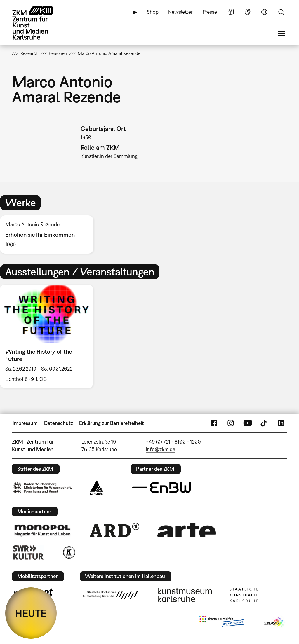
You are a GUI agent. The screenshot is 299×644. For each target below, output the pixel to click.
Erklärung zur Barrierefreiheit (112, 423)
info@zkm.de (160, 449)
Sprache (264, 12)
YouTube (248, 423)
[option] (49, 234)
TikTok (264, 423)
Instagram (231, 423)
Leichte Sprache (231, 12)
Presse (210, 12)
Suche (281, 12)
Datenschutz (59, 423)
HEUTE (31, 613)
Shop (153, 12)
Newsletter (180, 12)
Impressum (25, 423)
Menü (281, 33)
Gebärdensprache (248, 12)
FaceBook (214, 423)
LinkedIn (281, 423)
